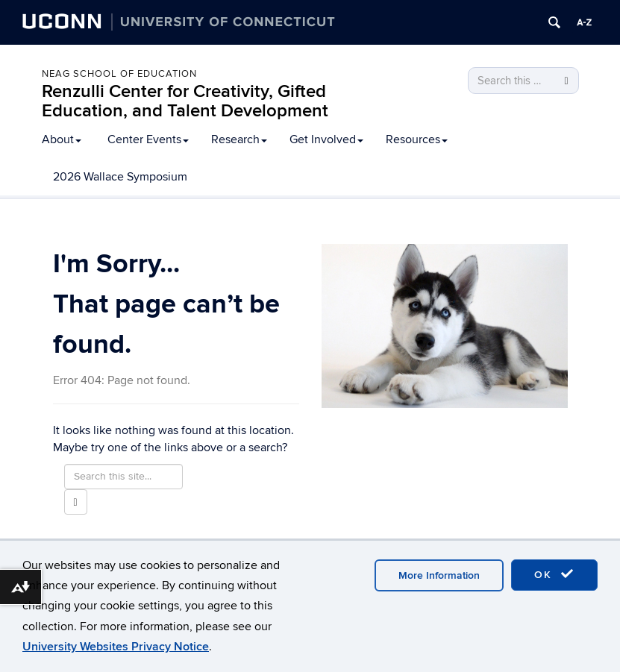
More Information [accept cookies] (439, 575)
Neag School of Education (119, 74)
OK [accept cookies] (554, 574)
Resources (417, 139)
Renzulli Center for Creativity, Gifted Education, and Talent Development (185, 101)
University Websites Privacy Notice (116, 647)
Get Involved (326, 139)
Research (239, 139)
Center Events (148, 139)
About (62, 139)
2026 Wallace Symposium (120, 177)
